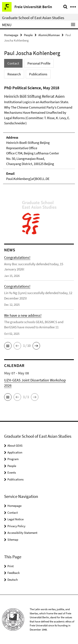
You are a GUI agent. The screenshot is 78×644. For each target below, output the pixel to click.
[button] (8, 346)
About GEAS (15, 445)
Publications (15, 479)
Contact (13, 513)
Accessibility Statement (22, 533)
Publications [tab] (38, 74)
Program (13, 459)
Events (12, 472)
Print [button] (11, 566)
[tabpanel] (39, 134)
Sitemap (13, 540)
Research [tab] (14, 74)
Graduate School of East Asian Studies (33, 18)
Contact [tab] (13, 63)
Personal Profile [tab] (39, 63)
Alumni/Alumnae (49, 35)
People (28, 35)
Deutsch (13, 580)
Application (15, 452)
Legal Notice (15, 519)
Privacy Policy (16, 526)
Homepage (11, 35)
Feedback (14, 573)
